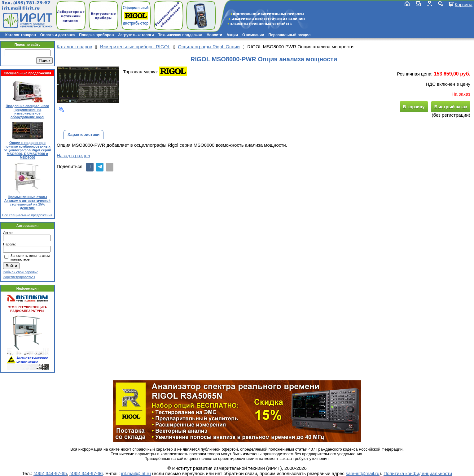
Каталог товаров (21, 35)
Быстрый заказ (451, 107)
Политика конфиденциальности (418, 473)
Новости (214, 35)
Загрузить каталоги (136, 35)
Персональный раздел (290, 35)
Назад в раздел (73, 156)
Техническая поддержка (180, 35)
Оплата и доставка (58, 35)
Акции (232, 35)
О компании (253, 35)
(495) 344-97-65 (50, 473)
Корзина (464, 4)
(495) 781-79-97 (32, 3)
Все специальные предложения (27, 215)
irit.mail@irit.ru (21, 8)
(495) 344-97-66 (86, 473)
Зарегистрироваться (19, 277)
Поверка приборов (96, 35)
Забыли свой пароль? (20, 272)
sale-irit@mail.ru (363, 473)
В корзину (414, 107)
